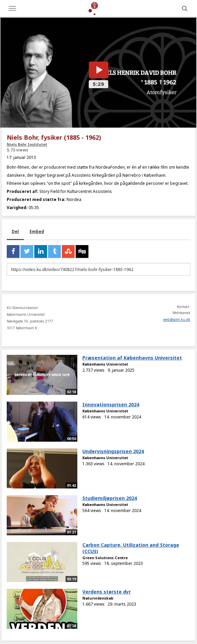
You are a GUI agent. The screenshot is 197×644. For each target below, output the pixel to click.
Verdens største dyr (107, 592)
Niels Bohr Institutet (27, 144)
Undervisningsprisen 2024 (113, 451)
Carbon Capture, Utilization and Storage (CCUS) (131, 548)
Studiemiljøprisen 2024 (110, 498)
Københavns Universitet (105, 364)
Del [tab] (15, 231)
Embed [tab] (37, 231)
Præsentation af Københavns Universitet (132, 358)
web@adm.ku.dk (177, 319)
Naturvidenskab (98, 598)
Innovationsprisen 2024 (111, 404)
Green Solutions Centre (105, 558)
